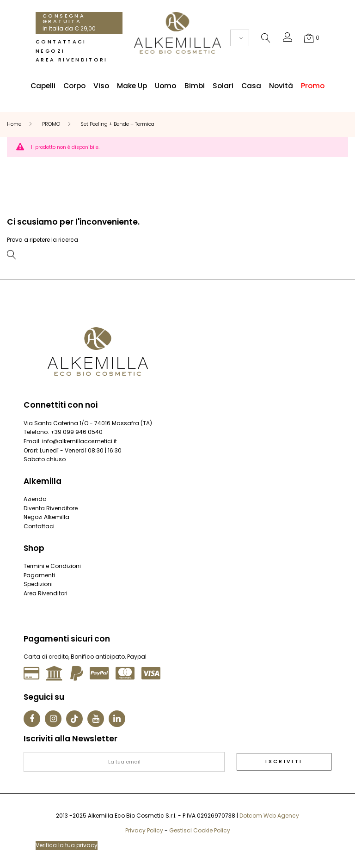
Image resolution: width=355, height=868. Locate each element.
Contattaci (61, 42)
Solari (223, 86)
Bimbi (195, 86)
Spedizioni (38, 584)
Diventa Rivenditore (51, 508)
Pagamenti (39, 575)
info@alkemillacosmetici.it (80, 441)
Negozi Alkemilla (46, 517)
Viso (101, 86)
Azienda (35, 499)
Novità (281, 86)
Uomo (165, 86)
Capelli (43, 86)
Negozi (50, 51)
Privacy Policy (144, 830)
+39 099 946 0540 (77, 432)
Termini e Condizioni (52, 566)
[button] (288, 39)
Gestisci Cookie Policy (200, 830)
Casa (251, 86)
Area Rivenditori (72, 60)
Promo (313, 86)
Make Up (132, 86)
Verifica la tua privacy (67, 845)
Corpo (74, 86)
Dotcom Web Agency (269, 816)
